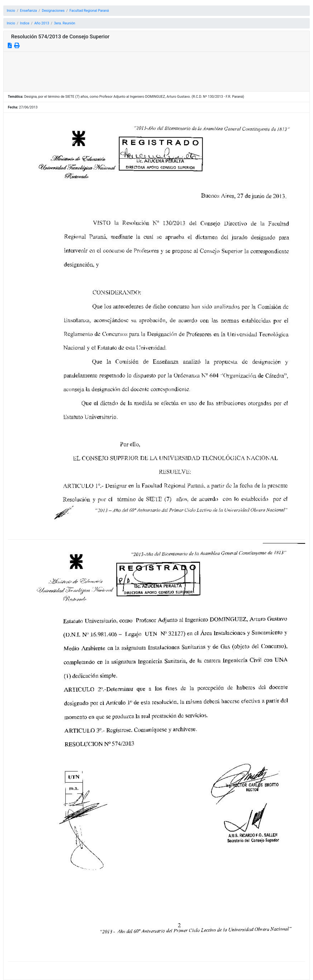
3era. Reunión (65, 23)
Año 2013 (42, 23)
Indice (25, 23)
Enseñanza (28, 11)
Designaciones (53, 11)
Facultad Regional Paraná (89, 11)
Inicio (11, 11)
